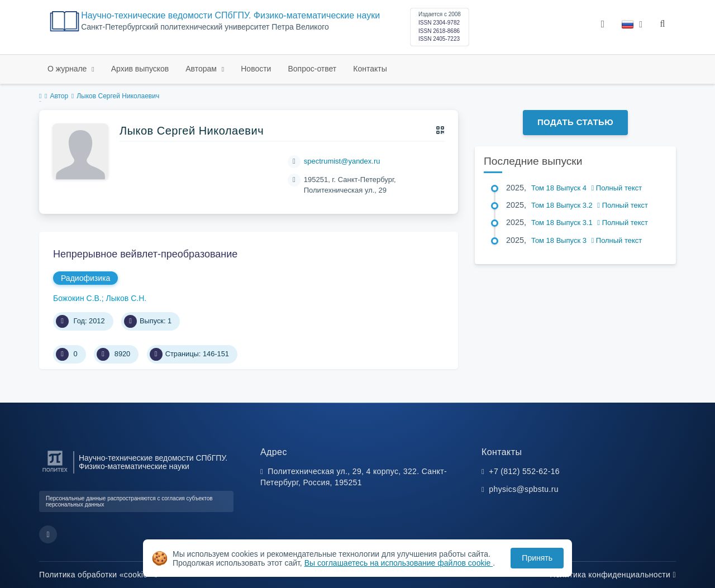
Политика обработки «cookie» (98, 575)
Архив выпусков (140, 69)
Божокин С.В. (77, 298)
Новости (256, 69)
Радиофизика (85, 278)
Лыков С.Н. (127, 298)
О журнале (68, 69)
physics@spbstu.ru (523, 489)
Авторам (202, 69)
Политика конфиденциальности (613, 575)
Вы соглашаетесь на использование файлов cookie (399, 563)
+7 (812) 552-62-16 (524, 471)
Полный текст (617, 188)
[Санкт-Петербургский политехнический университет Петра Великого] (55, 472)
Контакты (370, 69)
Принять (537, 558)
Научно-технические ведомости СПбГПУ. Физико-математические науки (230, 15)
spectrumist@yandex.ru (342, 161)
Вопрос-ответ (312, 69)
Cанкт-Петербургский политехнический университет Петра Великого (205, 27)
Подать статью (575, 122)
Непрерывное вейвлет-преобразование (145, 254)
